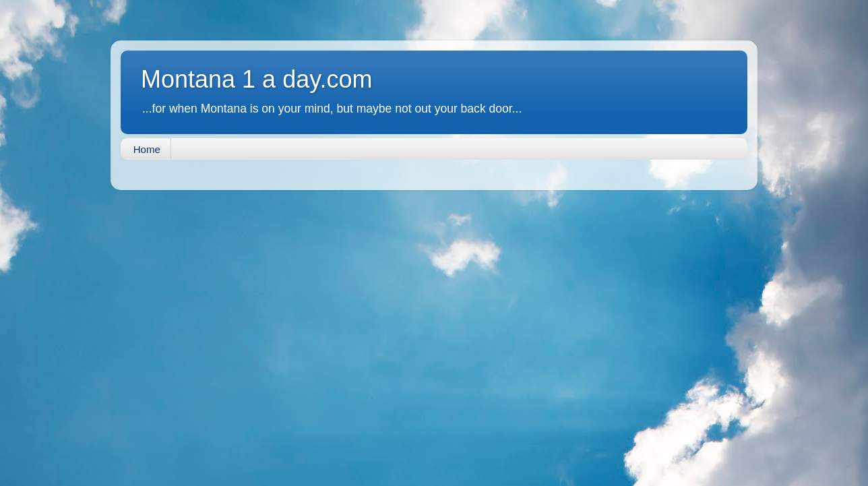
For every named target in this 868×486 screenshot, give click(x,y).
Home (147, 149)
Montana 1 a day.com (257, 79)
